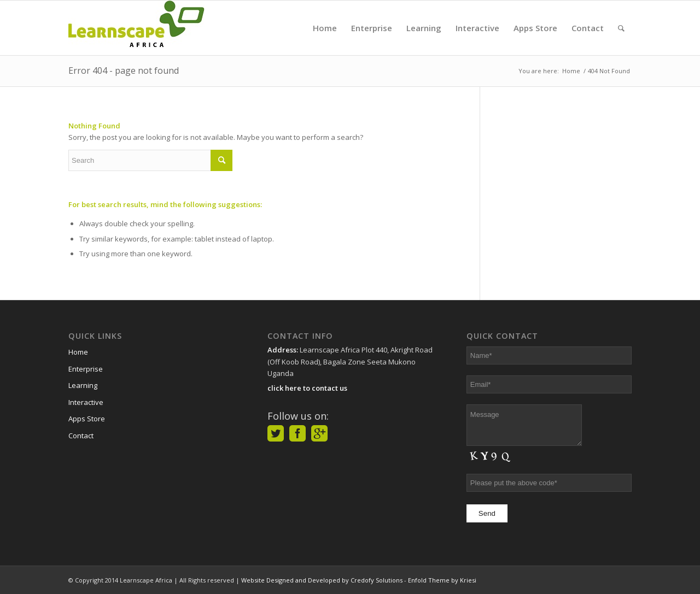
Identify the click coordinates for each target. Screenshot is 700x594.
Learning (83, 385)
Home (78, 352)
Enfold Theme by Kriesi (442, 580)
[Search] (621, 28)
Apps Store (87, 419)
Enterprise (86, 369)
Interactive (86, 402)
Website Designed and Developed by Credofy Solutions (322, 580)
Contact (81, 436)
